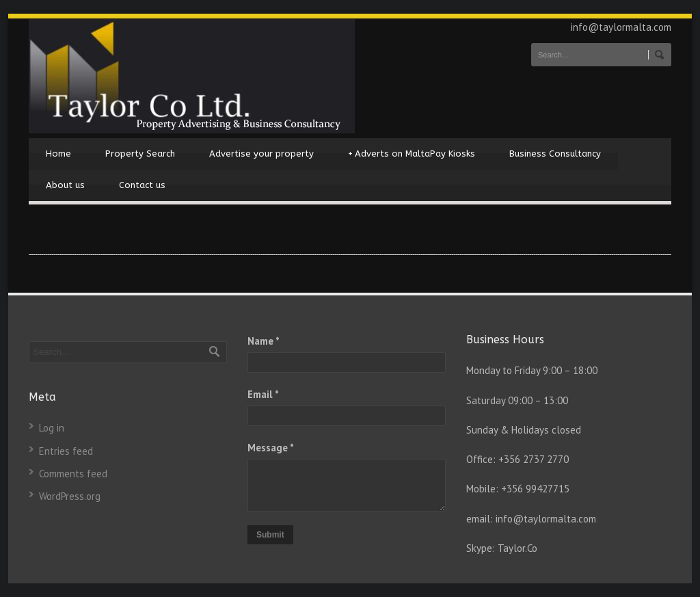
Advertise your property (261, 154)
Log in (52, 428)
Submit (270, 535)
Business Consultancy (555, 154)
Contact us (142, 185)
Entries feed (66, 451)
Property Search (140, 154)
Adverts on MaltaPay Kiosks (412, 154)
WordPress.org (70, 496)
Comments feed (73, 474)
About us (65, 185)
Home (58, 154)
